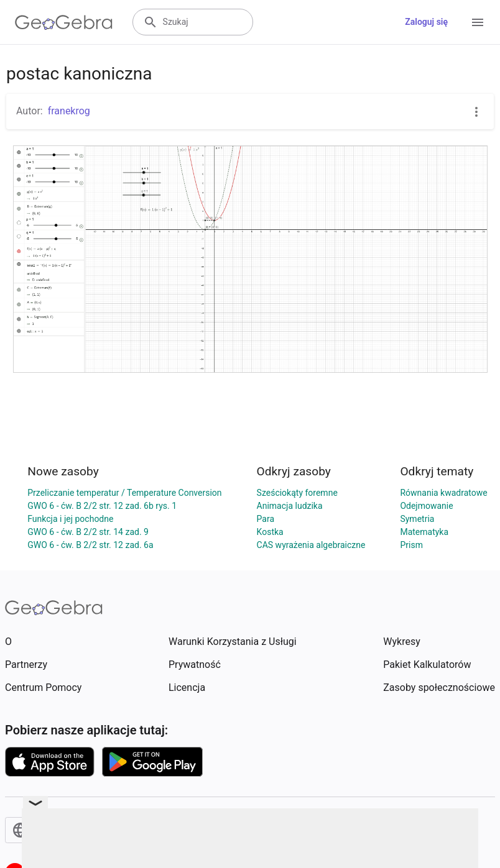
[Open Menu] (478, 22)
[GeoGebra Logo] (64, 22)
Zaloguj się (426, 22)
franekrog (69, 111)
